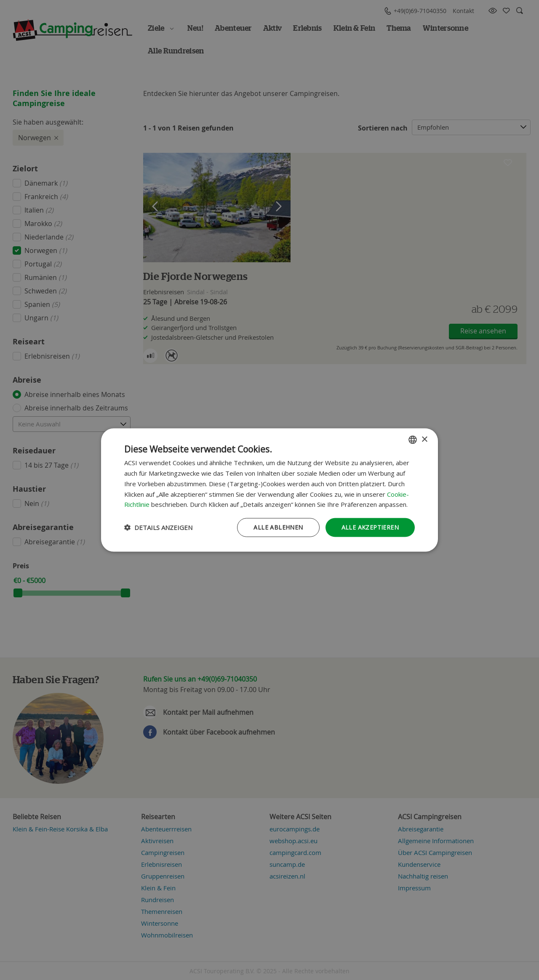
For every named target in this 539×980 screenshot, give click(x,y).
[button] (158, 527)
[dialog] (269, 490)
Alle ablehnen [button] (278, 527)
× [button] (424, 439)
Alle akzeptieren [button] (370, 527)
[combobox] (413, 440)
